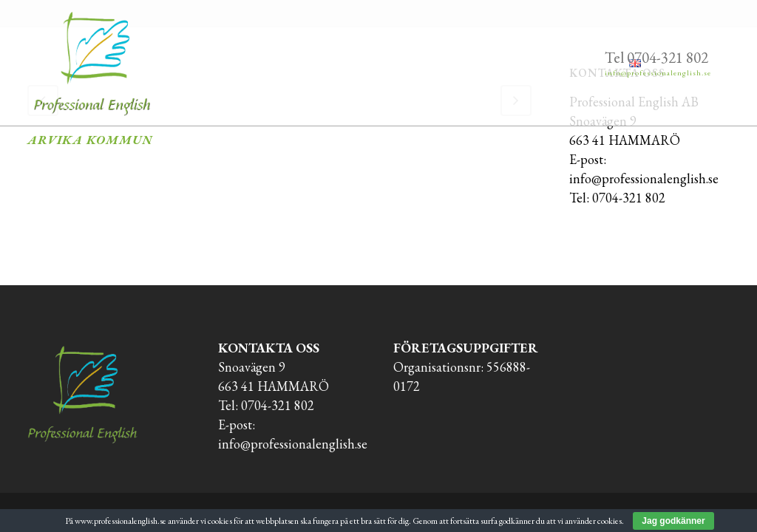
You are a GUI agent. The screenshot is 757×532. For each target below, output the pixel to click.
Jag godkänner (673, 521)
